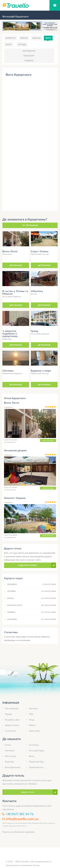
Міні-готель (10, 756)
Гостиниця (34, 745)
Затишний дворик (15, 450)
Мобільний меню (55, 5)
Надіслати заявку (28, 565)
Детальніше (16, 265)
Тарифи (8, 714)
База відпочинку (13, 767)
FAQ (31, 714)
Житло (24, 38)
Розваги (29, 61)
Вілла (32, 756)
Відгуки (37, 38)
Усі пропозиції (30, 225)
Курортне (11, 38)
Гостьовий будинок (38, 750)
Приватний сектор (38, 767)
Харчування (29, 51)
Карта (9, 44)
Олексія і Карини (15, 498)
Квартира (9, 762)
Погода (22, 44)
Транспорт (29, 56)
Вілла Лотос (12, 403)
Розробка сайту (12, 720)
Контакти (34, 708)
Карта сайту (35, 731)
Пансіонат (10, 750)
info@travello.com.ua (22, 819)
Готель (8, 745)
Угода (32, 720)
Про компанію (12, 708)
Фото (48, 38)
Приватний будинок (38, 762)
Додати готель (12, 725)
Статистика (10, 731)
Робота (32, 725)
